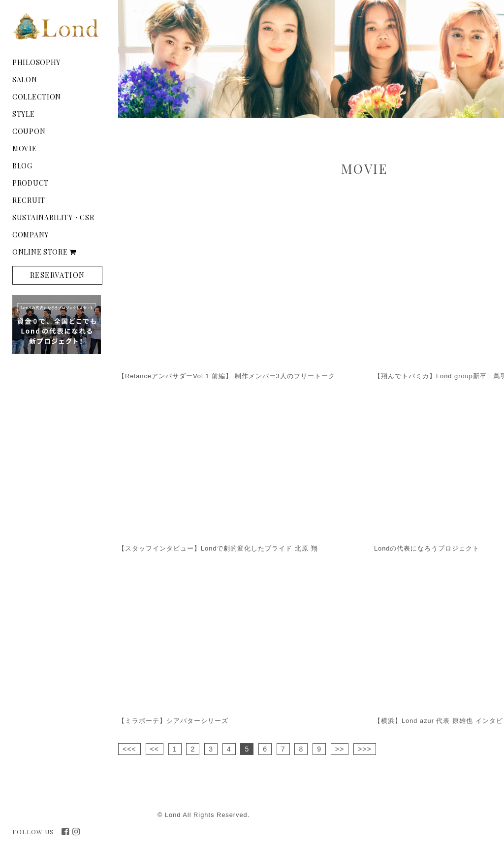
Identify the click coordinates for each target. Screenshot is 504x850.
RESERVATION (57, 275)
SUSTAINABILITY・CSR (53, 217)
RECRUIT (29, 200)
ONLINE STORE (44, 252)
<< (155, 749)
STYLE (24, 114)
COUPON (29, 131)
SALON (25, 80)
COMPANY (31, 235)
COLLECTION (37, 97)
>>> (365, 749)
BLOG (22, 166)
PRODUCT (31, 183)
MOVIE (25, 148)
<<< (129, 749)
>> (340, 749)
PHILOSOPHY (36, 62)
